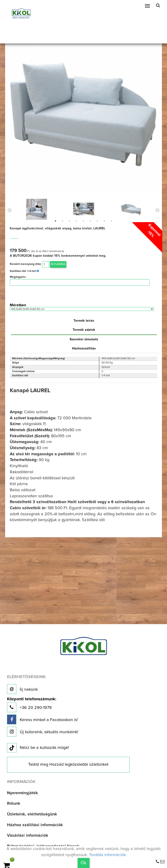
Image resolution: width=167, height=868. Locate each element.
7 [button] (97, 221)
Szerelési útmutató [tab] (84, 339)
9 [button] (111, 221)
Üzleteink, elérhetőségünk (32, 814)
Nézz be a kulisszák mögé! (38, 748)
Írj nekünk (22, 689)
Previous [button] (10, 210)
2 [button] (62, 221)
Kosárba (58, 264)
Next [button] (157, 210)
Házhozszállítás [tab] (84, 349)
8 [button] (104, 221)
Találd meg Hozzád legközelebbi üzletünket (68, 765)
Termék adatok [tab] (84, 330)
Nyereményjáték (22, 793)
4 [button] (76, 221)
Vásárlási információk (28, 836)
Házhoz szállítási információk (35, 825)
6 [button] (90, 221)
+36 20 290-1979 (32, 705)
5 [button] (83, 221)
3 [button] (69, 221)
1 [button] (55, 221)
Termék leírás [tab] (84, 321)
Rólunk (14, 804)
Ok (83, 863)
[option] (37, 209)
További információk (107, 855)
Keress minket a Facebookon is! (42, 719)
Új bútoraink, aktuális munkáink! (43, 732)
